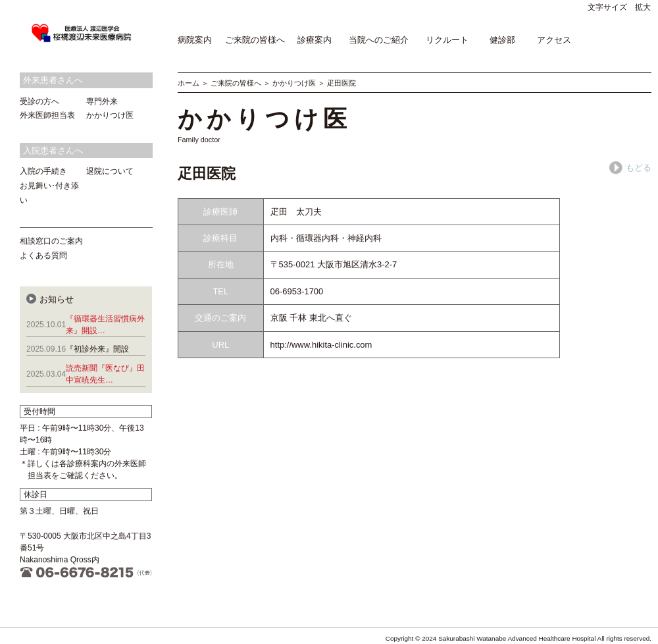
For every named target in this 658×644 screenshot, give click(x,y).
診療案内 (315, 40)
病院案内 (195, 40)
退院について (110, 171)
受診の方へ (39, 101)
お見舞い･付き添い (49, 193)
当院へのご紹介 (379, 40)
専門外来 (102, 101)
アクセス (554, 40)
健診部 (502, 40)
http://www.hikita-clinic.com (321, 345)
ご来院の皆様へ (255, 40)
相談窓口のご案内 (51, 241)
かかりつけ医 (294, 83)
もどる (630, 168)
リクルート (447, 40)
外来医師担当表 (47, 115)
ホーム (189, 83)
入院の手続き (43, 171)
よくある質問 (43, 255)
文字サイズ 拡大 (619, 7)
